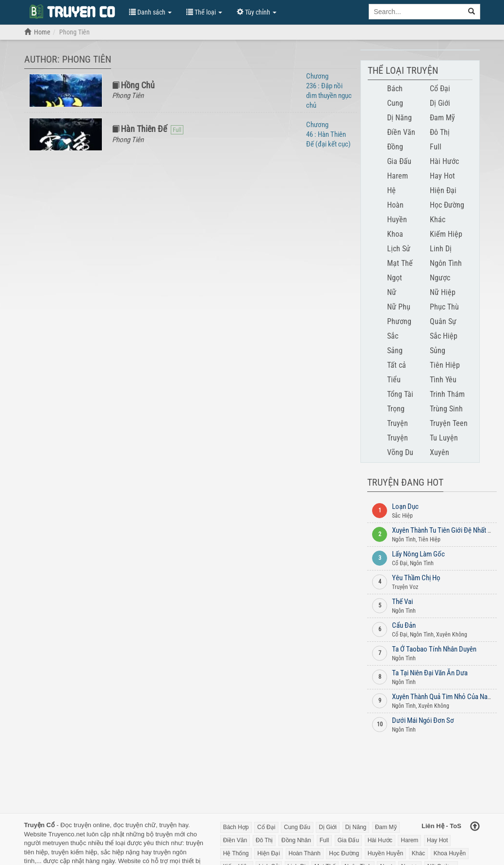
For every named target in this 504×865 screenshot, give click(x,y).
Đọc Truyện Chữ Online (72, 11)
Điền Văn (401, 132)
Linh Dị (441, 249)
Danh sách (150, 12)
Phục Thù (444, 307)
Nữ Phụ (399, 307)
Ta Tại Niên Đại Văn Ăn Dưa (430, 673)
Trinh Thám (447, 394)
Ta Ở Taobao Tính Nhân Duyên (434, 649)
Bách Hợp (236, 827)
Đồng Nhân (296, 840)
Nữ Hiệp (443, 292)
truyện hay (174, 825)
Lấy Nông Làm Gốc (418, 554)
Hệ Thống (236, 853)
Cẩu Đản (404, 625)
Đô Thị (440, 132)
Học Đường (447, 205)
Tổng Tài (400, 394)
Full (436, 147)
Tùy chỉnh (257, 12)
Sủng (438, 351)
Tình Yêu (443, 380)
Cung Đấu (297, 827)
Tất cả (397, 365)
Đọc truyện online (85, 825)
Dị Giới (440, 103)
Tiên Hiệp (445, 365)
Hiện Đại (443, 190)
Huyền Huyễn (385, 853)
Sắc (393, 336)
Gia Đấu (399, 161)
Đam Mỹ (442, 118)
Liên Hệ (433, 826)
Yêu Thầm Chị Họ (416, 578)
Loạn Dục (405, 506)
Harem (398, 176)
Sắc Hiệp (444, 336)
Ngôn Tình (446, 263)
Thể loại (204, 12)
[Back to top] (475, 827)
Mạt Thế (400, 263)
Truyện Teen (449, 423)
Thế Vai (402, 602)
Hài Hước (444, 161)
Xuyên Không (452, 635)
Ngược (440, 278)
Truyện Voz (405, 587)
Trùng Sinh (446, 409)
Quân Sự (443, 321)
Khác (438, 220)
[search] (472, 12)
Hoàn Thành (305, 853)
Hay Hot (442, 176)
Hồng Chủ (138, 85)
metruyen (55, 843)
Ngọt (395, 278)
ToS (455, 826)
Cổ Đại (440, 89)
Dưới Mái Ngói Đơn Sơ (423, 720)
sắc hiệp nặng (120, 852)
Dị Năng (399, 118)
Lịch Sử (399, 249)
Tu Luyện (444, 438)
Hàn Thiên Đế (144, 129)
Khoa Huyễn (450, 853)
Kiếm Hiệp (446, 234)
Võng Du (400, 452)
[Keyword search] (416, 12)
